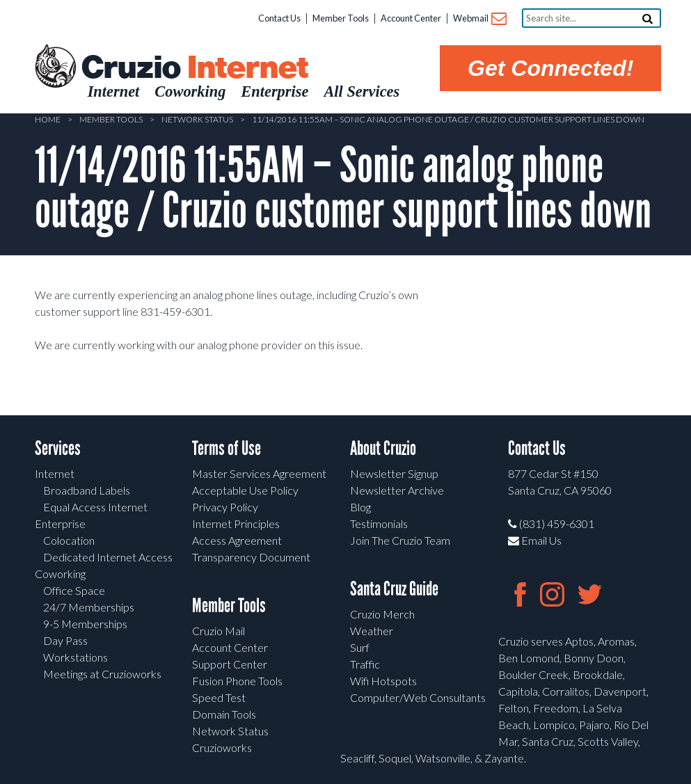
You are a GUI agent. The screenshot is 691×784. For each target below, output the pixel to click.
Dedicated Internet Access (108, 557)
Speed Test (219, 697)
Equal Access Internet (95, 507)
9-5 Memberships (85, 624)
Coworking (60, 574)
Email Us (535, 540)
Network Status (197, 119)
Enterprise (60, 523)
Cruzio (194, 68)
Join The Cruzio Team (400, 540)
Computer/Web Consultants (418, 697)
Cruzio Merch (382, 614)
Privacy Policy (225, 507)
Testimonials (379, 523)
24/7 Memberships (89, 607)
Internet (55, 473)
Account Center (411, 18)
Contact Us (279, 18)
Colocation (69, 540)
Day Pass (65, 640)
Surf (360, 647)
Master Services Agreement (259, 473)
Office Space (74, 590)
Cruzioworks (222, 747)
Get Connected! (550, 68)
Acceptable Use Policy (245, 490)
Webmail (479, 19)
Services (58, 448)
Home (48, 119)
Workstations (76, 657)
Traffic (365, 664)
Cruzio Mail (219, 631)
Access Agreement (237, 540)
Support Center (230, 664)
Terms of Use (227, 448)
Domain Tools (224, 714)
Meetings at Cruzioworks (102, 674)
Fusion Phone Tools (237, 681)
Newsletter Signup (394, 473)
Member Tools (341, 18)
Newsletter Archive (397, 490)
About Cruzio (383, 448)
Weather (372, 631)
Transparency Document (251, 557)
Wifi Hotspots (383, 681)
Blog (360, 507)
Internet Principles (236, 523)
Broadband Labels (87, 490)
